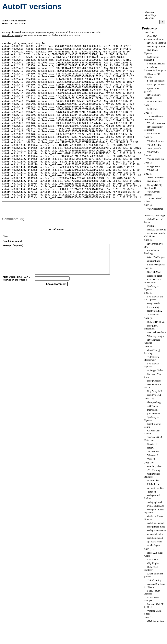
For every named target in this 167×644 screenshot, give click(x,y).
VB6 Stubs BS (154, 145)
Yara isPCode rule (156, 159)
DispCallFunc (154, 134)
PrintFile (151, 226)
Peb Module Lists (156, 506)
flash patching (154, 402)
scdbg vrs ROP (154, 395)
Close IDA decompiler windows (154, 38)
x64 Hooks (152, 406)
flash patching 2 (155, 311)
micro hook (153, 410)
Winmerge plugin (155, 336)
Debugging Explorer (151, 568)
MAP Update (154, 109)
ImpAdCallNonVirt (156, 230)
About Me (150, 12)
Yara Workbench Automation (154, 118)
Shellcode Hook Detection (153, 439)
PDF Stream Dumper (152, 599)
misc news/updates (156, 265)
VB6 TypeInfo (154, 149)
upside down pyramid (152, 90)
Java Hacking (154, 451)
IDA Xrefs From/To (157, 43)
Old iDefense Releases (152, 475)
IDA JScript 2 (154, 181)
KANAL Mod (154, 272)
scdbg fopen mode (156, 523)
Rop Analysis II (155, 391)
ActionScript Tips (155, 488)
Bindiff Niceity (155, 102)
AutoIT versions (155, 178)
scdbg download (155, 538)
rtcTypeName (154, 166)
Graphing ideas (155, 466)
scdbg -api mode (155, 502)
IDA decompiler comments (154, 128)
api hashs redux (155, 542)
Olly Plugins (153, 563)
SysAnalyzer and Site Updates (154, 298)
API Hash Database (156, 332)
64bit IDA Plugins (156, 257)
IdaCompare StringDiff (152, 58)
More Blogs (150, 15)
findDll (151, 448)
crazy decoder (154, 303)
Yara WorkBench (155, 209)
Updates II (152, 444)
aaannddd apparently (12, 35)
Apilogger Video (155, 370)
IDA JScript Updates (151, 52)
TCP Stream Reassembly (152, 358)
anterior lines (154, 261)
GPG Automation (156, 621)
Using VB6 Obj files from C (153, 187)
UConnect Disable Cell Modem (155, 235)
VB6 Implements (155, 141)
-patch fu (152, 492)
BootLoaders (153, 481)
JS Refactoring (154, 580)
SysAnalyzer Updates (152, 288)
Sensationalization (156, 64)
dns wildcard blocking (152, 252)
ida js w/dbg (153, 307)
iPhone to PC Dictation (152, 76)
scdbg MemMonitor (157, 530)
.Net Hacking (154, 470)
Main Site (149, 18)
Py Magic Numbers (156, 84)
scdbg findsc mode (156, 527)
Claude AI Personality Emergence (155, 69)
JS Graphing (153, 315)
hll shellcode (153, 484)
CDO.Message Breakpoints (153, 281)
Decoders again (155, 276)
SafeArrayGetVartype (155, 216)
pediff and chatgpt (156, 81)
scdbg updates (154, 381)
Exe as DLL (153, 560)
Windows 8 (153, 455)
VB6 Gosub (153, 170)
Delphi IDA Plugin (156, 322)
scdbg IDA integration (151, 327)
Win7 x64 (152, 459)
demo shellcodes (155, 534)
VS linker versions (156, 123)
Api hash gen (153, 545)
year (155, 29)
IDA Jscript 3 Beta (156, 47)
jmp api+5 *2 (154, 414)
